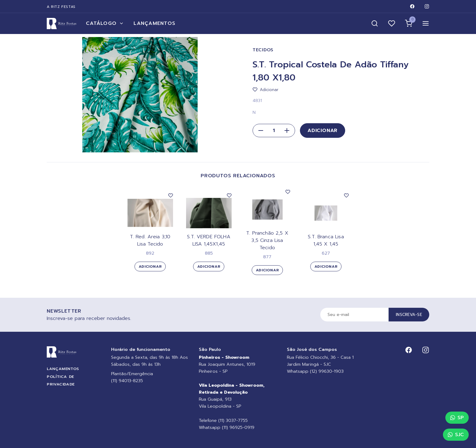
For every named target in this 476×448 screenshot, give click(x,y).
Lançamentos (155, 23)
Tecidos (263, 50)
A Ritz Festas (61, 7)
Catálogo (105, 23)
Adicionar (323, 131)
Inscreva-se (409, 315)
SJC (456, 435)
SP (457, 418)
